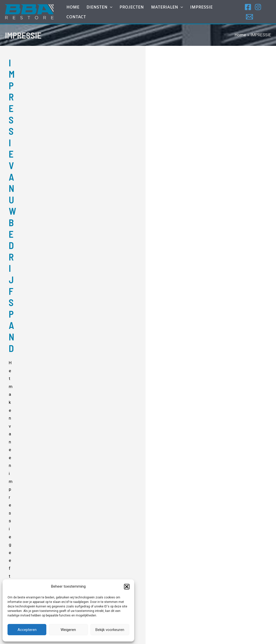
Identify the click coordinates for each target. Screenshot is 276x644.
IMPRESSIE (201, 12)
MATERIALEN (168, 13)
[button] (127, 587)
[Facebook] (247, 12)
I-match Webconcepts (184, 634)
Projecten (135, 12)
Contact (227, 12)
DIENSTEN (105, 13)
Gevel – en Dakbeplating (131, 573)
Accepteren (27, 630)
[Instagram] (257, 12)
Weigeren (68, 630)
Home (81, 12)
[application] (116, 13)
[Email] (267, 12)
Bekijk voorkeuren (110, 630)
